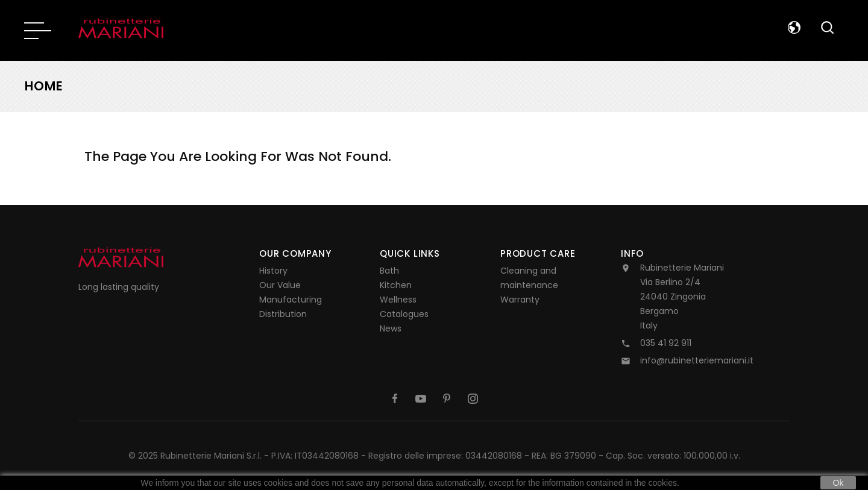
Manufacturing (291, 300)
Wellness (398, 300)
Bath (389, 271)
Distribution (283, 314)
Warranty (520, 300)
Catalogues (404, 314)
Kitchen (396, 285)
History (273, 271)
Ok (838, 483)
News (391, 328)
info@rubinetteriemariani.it (697, 360)
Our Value (280, 285)
